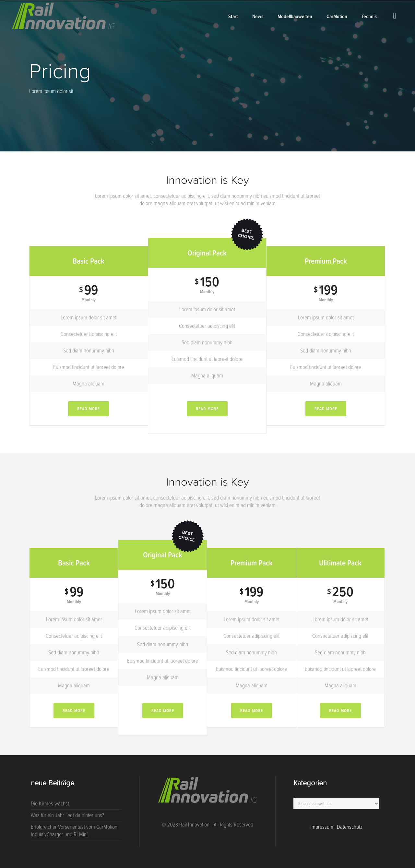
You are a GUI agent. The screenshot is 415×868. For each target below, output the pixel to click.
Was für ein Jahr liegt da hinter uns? (67, 815)
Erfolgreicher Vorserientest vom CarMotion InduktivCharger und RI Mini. (74, 831)
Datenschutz (350, 827)
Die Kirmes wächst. (51, 803)
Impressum (322, 827)
